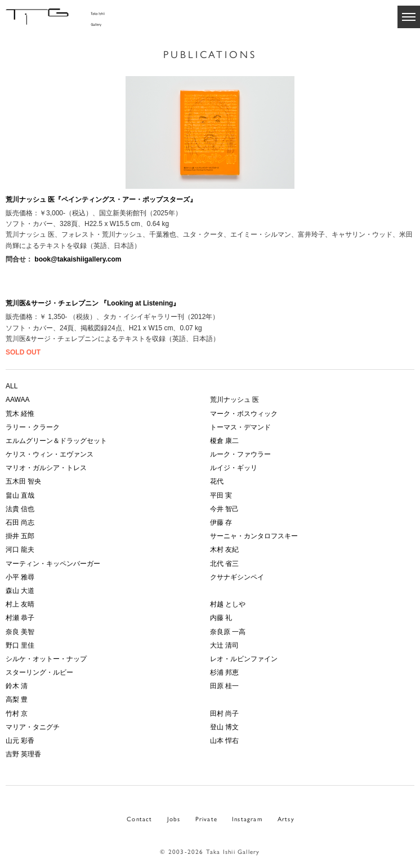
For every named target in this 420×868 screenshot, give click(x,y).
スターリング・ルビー (39, 672)
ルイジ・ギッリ (234, 468)
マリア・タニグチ (33, 727)
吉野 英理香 (23, 754)
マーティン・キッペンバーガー (53, 564)
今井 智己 (224, 509)
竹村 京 (17, 714)
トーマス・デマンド (240, 427)
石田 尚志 (20, 522)
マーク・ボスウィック (244, 414)
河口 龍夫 (20, 550)
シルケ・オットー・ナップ (46, 659)
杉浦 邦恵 (224, 672)
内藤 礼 (221, 618)
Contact (139, 818)
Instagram (247, 818)
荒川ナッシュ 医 (234, 400)
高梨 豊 (17, 699)
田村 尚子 (224, 714)
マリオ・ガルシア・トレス (46, 468)
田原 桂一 (224, 686)
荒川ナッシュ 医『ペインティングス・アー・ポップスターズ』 (101, 200)
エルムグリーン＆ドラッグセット (56, 441)
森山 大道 (20, 591)
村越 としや (228, 604)
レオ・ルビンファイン (244, 659)
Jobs (174, 818)
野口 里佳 (20, 645)
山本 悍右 (224, 741)
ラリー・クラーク (33, 427)
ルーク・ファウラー (240, 454)
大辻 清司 (224, 645)
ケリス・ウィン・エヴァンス (50, 454)
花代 (217, 481)
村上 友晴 (20, 604)
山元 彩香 (20, 741)
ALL (12, 386)
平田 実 (221, 495)
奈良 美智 (20, 632)
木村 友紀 (224, 550)
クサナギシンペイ (237, 577)
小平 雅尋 (20, 577)
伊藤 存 (221, 522)
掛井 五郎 (20, 536)
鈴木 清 (17, 686)
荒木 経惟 (20, 414)
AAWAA (17, 400)
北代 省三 (224, 564)
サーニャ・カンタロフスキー (254, 536)
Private (206, 818)
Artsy (286, 818)
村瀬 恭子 (20, 618)
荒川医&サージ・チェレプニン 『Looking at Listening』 (93, 303)
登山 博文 (224, 727)
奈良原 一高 (228, 632)
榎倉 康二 (224, 441)
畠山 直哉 (20, 495)
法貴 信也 (20, 509)
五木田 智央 (23, 481)
